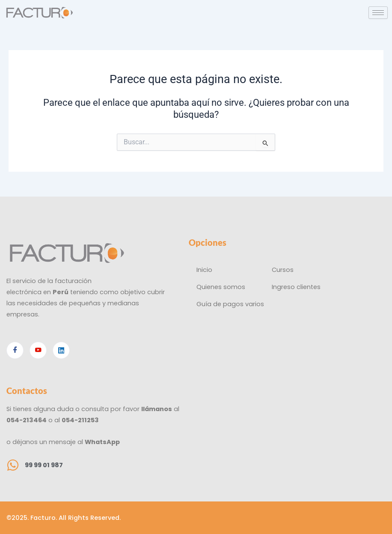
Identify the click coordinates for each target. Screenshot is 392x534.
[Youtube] (38, 350)
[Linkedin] (61, 350)
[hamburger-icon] (378, 13)
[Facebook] (15, 350)
